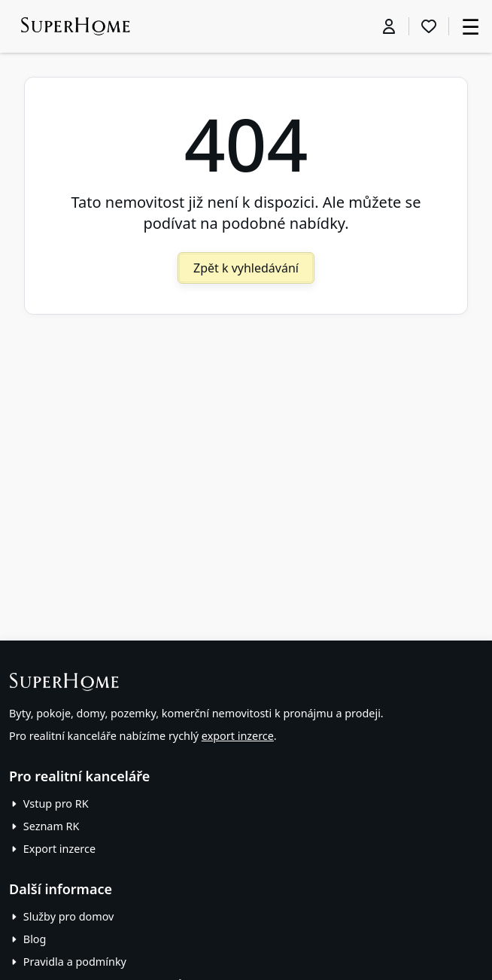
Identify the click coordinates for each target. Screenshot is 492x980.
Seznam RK (52, 826)
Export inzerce (59, 849)
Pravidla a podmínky (75, 962)
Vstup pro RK (56, 803)
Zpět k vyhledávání (246, 268)
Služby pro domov (69, 916)
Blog (35, 939)
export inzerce (238, 736)
